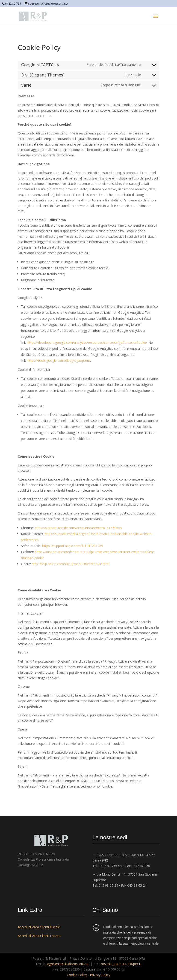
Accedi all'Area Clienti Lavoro (39, 936)
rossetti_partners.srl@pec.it (121, 964)
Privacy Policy (100, 975)
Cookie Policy (77, 975)
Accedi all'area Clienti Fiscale (39, 927)
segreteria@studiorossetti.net (68, 964)
